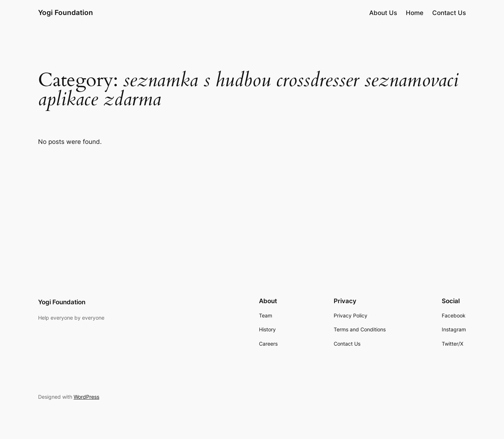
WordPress (86, 397)
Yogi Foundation (66, 12)
